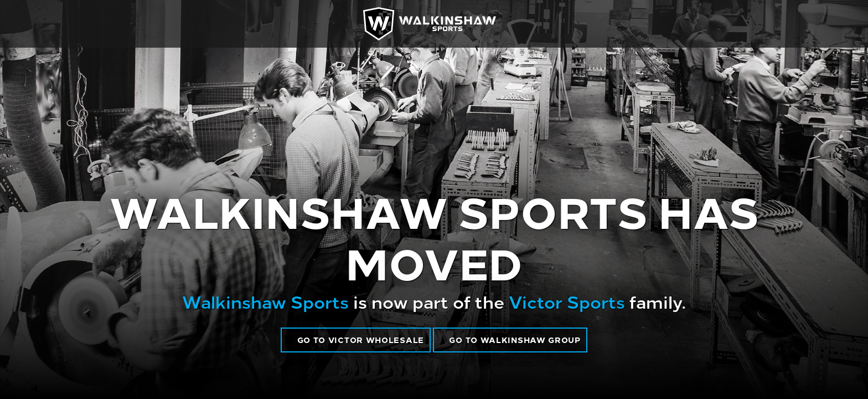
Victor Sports (567, 301)
